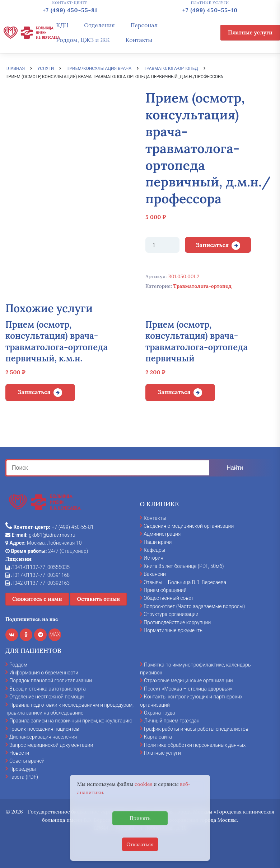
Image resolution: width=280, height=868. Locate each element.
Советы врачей (27, 761)
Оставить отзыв (98, 599)
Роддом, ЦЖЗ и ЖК (83, 40)
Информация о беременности (44, 673)
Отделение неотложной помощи (46, 697)
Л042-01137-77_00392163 (38, 583)
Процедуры (23, 769)
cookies (143, 784)
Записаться (212, 245)
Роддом (18, 665)
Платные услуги (250, 32)
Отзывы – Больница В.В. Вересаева (185, 582)
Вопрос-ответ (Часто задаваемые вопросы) (194, 606)
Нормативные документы (174, 630)
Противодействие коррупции (177, 622)
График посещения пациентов (44, 729)
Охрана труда (159, 713)
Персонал (144, 25)
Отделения (99, 25)
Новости (19, 753)
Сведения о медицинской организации (189, 526)
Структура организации (171, 614)
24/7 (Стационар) (47, 551)
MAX (55, 635)
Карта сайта (158, 737)
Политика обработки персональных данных (195, 745)
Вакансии (155, 574)
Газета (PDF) (24, 777)
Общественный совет (169, 598)
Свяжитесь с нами (37, 599)
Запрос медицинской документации (51, 745)
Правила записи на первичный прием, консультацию (71, 721)
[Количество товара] (162, 245)
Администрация (162, 534)
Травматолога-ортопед (203, 286)
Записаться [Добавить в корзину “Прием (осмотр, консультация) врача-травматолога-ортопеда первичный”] (174, 392)
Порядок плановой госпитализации (51, 680)
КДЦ (62, 25)
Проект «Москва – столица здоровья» (188, 689)
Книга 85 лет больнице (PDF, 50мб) (184, 566)
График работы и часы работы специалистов (196, 729)
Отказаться (140, 844)
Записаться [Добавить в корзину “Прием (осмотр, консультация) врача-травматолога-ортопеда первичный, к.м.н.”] (34, 392)
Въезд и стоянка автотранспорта (48, 689)
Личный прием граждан (172, 721)
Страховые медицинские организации (188, 680)
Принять (140, 818)
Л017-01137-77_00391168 (38, 575)
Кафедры (154, 550)
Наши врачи (158, 542)
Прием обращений (165, 590)
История (153, 558)
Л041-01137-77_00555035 (38, 567)
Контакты (139, 40)
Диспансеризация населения (43, 737)
